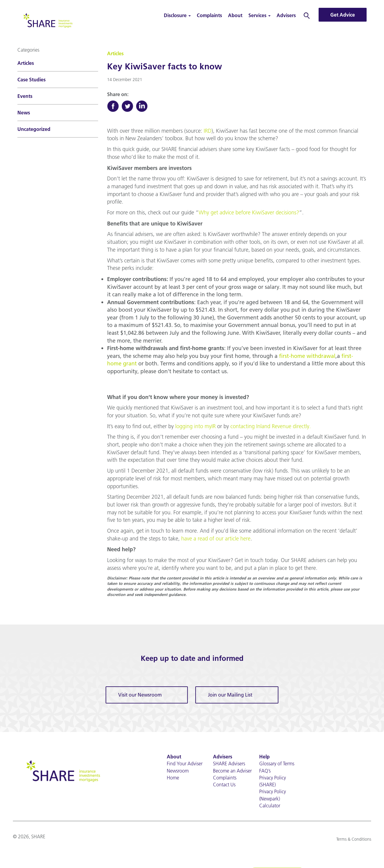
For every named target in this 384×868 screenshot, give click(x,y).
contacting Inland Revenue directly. (271, 427)
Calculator (270, 806)
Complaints (209, 15)
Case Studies (31, 80)
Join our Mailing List (230, 695)
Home (173, 778)
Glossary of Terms (277, 764)
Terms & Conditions (354, 840)
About (235, 15)
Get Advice (343, 15)
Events (25, 96)
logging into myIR (195, 427)
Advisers (286, 15)
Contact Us (224, 785)
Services (259, 15)
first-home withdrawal (307, 356)
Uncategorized (34, 129)
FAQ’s (265, 771)
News (24, 113)
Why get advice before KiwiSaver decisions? (249, 213)
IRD (208, 131)
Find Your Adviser (185, 764)
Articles (26, 63)
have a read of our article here (216, 539)
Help (264, 757)
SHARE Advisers (229, 764)
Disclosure (177, 15)
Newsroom (178, 771)
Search (307, 15)
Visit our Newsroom (140, 695)
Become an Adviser (232, 771)
